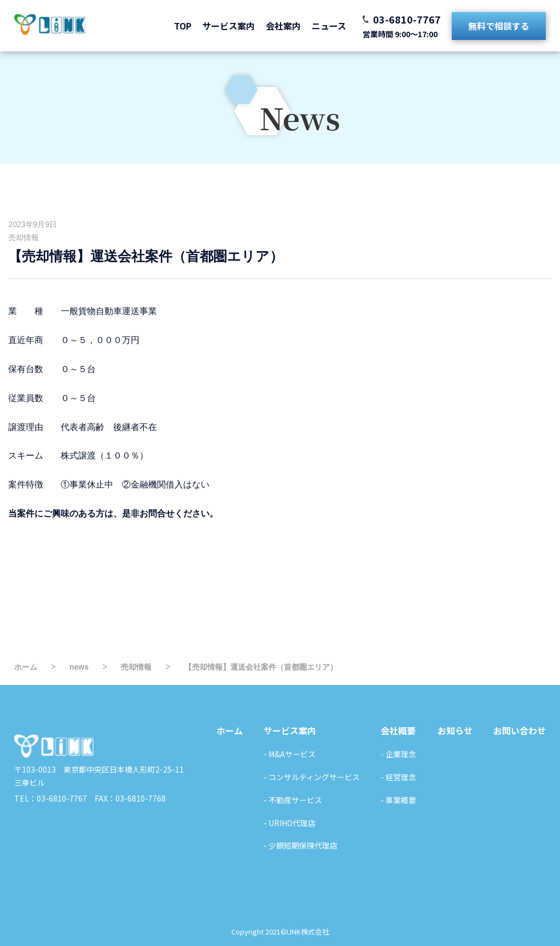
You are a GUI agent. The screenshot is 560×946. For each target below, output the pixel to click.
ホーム (230, 730)
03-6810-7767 (407, 19)
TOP (183, 26)
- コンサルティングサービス (312, 777)
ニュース (329, 26)
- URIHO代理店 (290, 823)
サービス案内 (229, 26)
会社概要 (398, 730)
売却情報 (24, 237)
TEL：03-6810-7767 (51, 798)
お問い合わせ (520, 730)
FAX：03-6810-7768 (126, 798)
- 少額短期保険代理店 (301, 845)
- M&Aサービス (290, 754)
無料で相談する (499, 26)
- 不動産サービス (293, 800)
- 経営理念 (398, 777)
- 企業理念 (398, 754)
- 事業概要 (398, 800)
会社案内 (283, 26)
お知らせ (455, 730)
